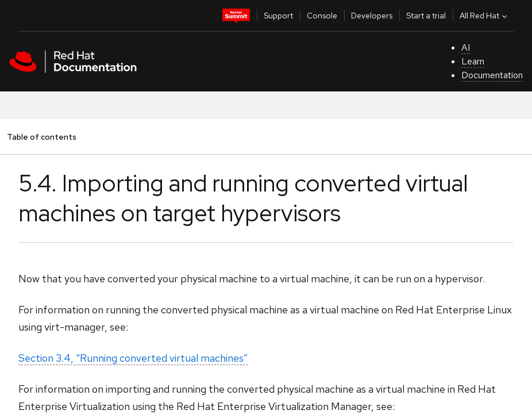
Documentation (492, 75)
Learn (473, 61)
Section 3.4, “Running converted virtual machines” (133, 358)
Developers (372, 16)
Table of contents (41, 137)
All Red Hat (485, 16)
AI (466, 47)
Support (278, 16)
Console (322, 16)
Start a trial (426, 16)
